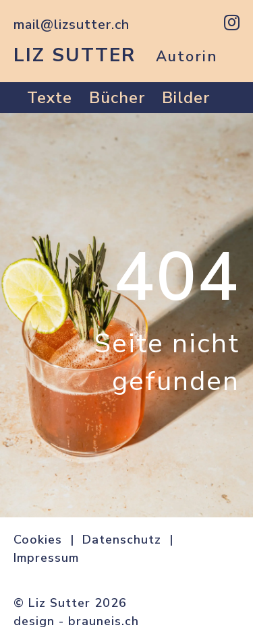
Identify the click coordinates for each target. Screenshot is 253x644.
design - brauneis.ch (76, 621)
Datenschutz (122, 540)
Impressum (46, 558)
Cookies (38, 540)
